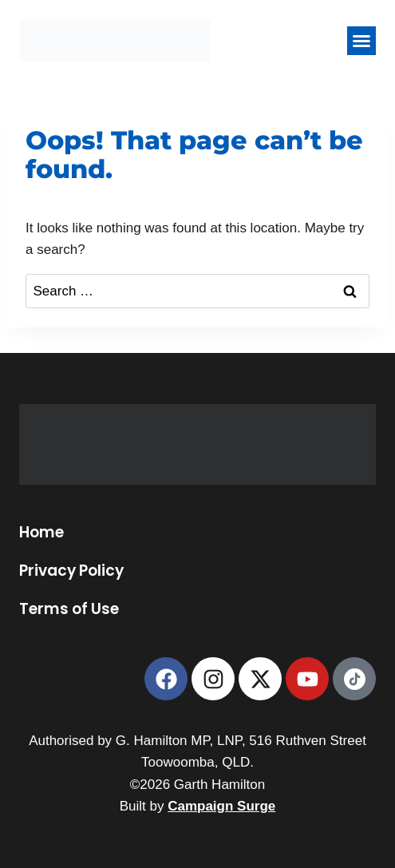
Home (41, 533)
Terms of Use (69, 609)
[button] (361, 41)
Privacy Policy (71, 571)
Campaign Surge (221, 806)
